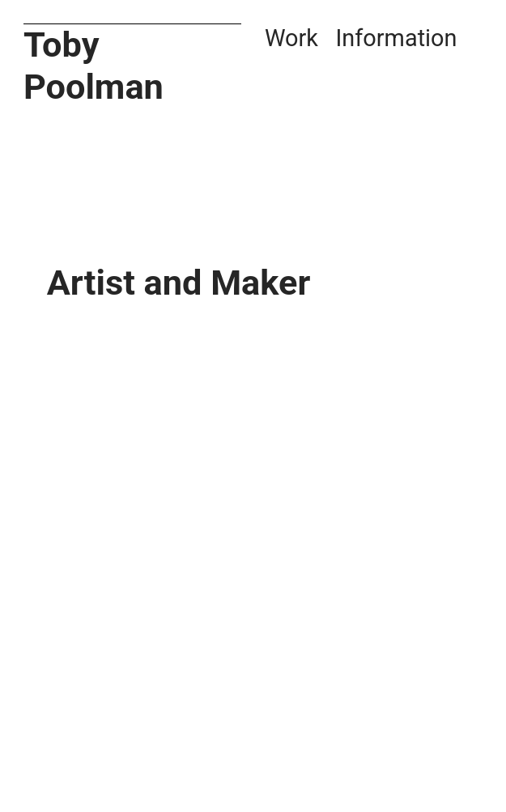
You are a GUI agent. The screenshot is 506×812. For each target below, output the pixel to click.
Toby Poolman (94, 66)
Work (291, 38)
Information (397, 38)
